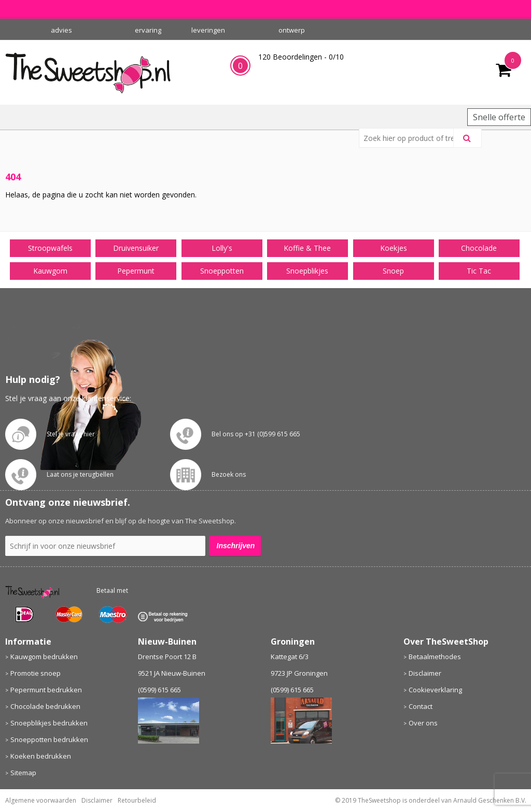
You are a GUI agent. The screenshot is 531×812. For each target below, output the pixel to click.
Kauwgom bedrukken (44, 657)
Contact (421, 706)
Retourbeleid (137, 800)
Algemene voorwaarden (41, 800)
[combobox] (410, 138)
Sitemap (23, 773)
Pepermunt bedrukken (46, 690)
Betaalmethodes (435, 657)
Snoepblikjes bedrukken (49, 723)
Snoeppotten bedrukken (49, 739)
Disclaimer (425, 673)
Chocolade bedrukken (45, 706)
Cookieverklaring (435, 690)
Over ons (423, 723)
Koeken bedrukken (41, 756)
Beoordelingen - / (301, 57)
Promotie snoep (36, 673)
